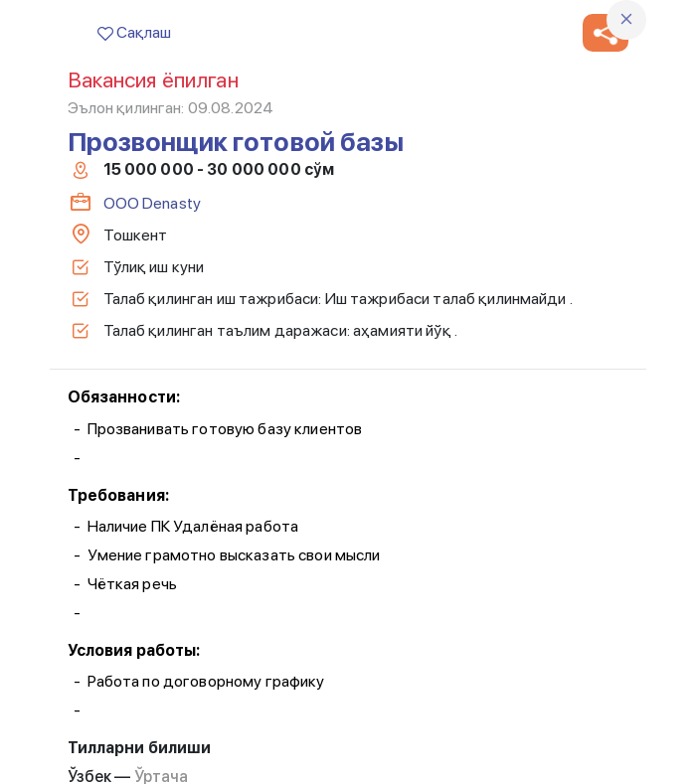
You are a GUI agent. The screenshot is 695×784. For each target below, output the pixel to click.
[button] (606, 33)
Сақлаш (134, 32)
